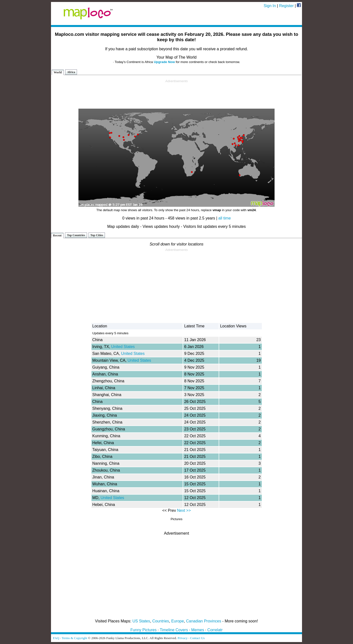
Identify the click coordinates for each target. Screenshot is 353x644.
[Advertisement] (176, 94)
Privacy (183, 638)
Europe (178, 621)
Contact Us (197, 638)
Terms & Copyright (74, 638)
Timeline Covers (174, 630)
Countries (161, 621)
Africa (71, 72)
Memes (198, 630)
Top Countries (76, 235)
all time (225, 218)
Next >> (184, 510)
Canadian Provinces (204, 621)
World (58, 72)
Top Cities (97, 235)
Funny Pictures (144, 630)
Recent (57, 235)
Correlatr (215, 630)
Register (286, 6)
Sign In (270, 6)
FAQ (56, 638)
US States (141, 621)
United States (123, 347)
